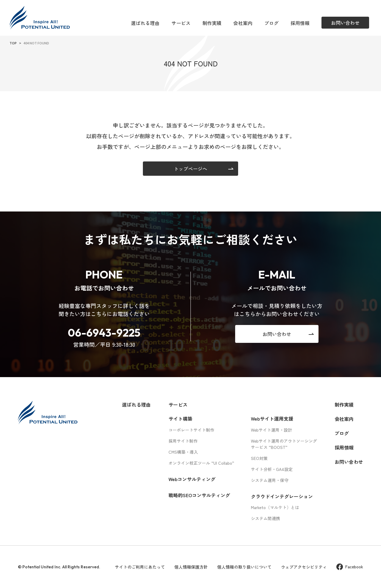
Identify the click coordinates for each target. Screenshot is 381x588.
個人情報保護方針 (191, 567)
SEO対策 (259, 458)
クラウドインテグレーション (282, 496)
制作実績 (212, 23)
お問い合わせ (349, 462)
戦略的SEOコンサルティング (199, 495)
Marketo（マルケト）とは (275, 507)
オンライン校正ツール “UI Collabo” (201, 463)
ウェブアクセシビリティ (304, 567)
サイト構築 (180, 419)
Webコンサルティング (192, 479)
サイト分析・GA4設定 (272, 469)
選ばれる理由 (145, 23)
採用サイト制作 (183, 441)
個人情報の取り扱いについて (244, 567)
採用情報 (300, 23)
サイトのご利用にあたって (140, 567)
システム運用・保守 (270, 480)
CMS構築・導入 (183, 452)
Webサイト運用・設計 (271, 430)
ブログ (271, 23)
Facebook (350, 567)
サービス (181, 23)
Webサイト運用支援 (272, 419)
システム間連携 (266, 518)
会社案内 (243, 23)
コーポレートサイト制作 (191, 430)
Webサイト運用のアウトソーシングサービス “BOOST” (284, 444)
